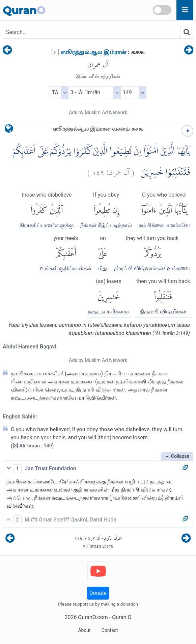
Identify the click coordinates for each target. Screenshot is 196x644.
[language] (9, 130)
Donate (98, 593)
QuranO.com (93, 617)
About (84, 630)
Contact (110, 630)
